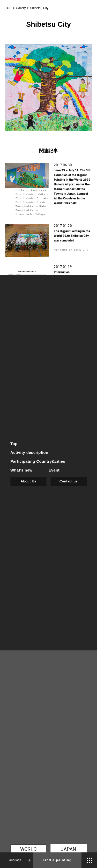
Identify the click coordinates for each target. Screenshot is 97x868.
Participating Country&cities (38, 461)
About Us (28, 481)
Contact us (69, 481)
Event (54, 470)
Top (14, 444)
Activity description (29, 452)
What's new (21, 470)
